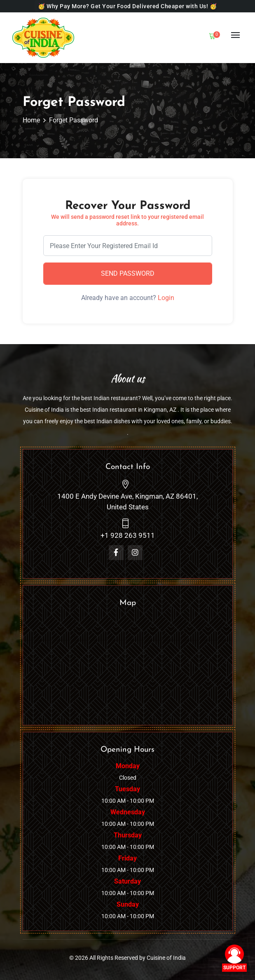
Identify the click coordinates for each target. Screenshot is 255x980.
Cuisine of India (166, 958)
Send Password (128, 273)
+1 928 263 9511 (128, 535)
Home (31, 120)
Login (166, 298)
